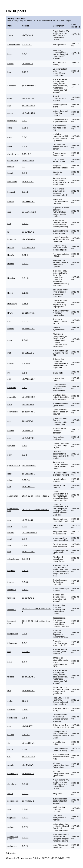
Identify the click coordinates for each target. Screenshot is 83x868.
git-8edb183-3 (28, 113)
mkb (9, 379)
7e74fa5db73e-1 (29, 533)
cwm (9, 137)
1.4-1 (24, 120)
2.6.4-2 (25, 340)
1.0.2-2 (25, 321)
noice (10, 404)
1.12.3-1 (26, 735)
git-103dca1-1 (28, 486)
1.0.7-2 (25, 794)
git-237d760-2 (28, 757)
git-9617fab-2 (28, 160)
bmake (10, 64)
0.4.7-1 (25, 818)
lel (8, 232)
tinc (9, 652)
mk (9, 373)
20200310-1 (28, 421)
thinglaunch (13, 634)
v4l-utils (11, 735)
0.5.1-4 (25, 571)
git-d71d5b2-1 (28, 765)
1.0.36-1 (26, 652)
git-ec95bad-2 (28, 690)
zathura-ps (12, 846)
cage (10, 98)
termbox (11, 598)
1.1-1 (24, 388)
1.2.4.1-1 (26, 559)
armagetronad (14, 45)
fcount (10, 173)
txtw (9, 690)
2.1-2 (24, 718)
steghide (11, 571)
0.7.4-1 (25, 589)
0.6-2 (24, 526)
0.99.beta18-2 (28, 248)
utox (9, 726)
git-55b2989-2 (28, 379)
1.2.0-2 (25, 709)
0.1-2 (24, 373)
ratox (10, 474)
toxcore (11, 677)
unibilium (11, 709)
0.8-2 (24, 147)
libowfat (11, 255)
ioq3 (9, 212)
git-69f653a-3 (28, 353)
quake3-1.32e (14, 465)
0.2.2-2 (25, 846)
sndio (10, 545)
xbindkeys (12, 784)
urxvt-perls (12, 718)
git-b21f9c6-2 (28, 98)
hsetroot (11, 192)
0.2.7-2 (25, 827)
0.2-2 (24, 455)
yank (9, 809)
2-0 (24, 167)
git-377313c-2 (28, 552)
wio (9, 757)
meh (9, 353)
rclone (10, 480)
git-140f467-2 (28, 774)
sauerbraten (13, 496)
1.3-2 (24, 54)
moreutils (11, 397)
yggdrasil (11, 818)
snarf (10, 539)
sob (9, 552)
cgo (9, 106)
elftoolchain (12, 160)
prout (10, 455)
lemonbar (12, 239)
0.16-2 (25, 72)
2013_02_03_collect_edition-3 (36, 496)
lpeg (9, 321)
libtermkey (12, 303)
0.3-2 (24, 662)
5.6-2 (24, 137)
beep (10, 54)
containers (12, 120)
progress (11, 445)
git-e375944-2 (28, 397)
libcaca (11, 248)
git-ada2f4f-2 (28, 181)
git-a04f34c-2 (28, 598)
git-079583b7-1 (29, 465)
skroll (10, 526)
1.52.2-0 (26, 480)
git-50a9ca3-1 (28, 35)
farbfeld (11, 167)
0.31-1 (25, 255)
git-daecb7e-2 (28, 201)
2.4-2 (24, 634)
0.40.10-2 (26, 154)
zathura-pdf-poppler (13, 838)
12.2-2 (25, 701)
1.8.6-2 (25, 784)
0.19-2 (25, 303)
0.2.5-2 (25, 838)
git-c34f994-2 (28, 232)
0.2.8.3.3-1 (27, 45)
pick (9, 438)
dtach (10, 147)
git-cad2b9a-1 (28, 743)
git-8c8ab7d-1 (28, 438)
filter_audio (12, 181)
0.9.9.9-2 (26, 363)
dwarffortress (13, 154)
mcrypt (10, 340)
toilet (9, 662)
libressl (11, 263)
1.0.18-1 (26, 278)
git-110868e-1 (28, 412)
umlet (10, 701)
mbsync (11, 329)
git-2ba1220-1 (28, 474)
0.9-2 (24, 445)
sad (9, 486)
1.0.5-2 (25, 192)
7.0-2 (24, 539)
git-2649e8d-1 (28, 520)
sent (9, 520)
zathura (11, 827)
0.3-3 (24, 173)
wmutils (11, 765)
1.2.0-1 (25, 545)
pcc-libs (11, 431)
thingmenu (12, 643)
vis (9, 743)
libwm (10, 313)
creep (10, 128)
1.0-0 (24, 749)
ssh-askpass (13, 559)
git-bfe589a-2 (28, 404)
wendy (10, 749)
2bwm (10, 35)
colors (10, 113)
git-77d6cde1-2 (29, 212)
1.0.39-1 (26, 582)
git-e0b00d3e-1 (29, 86)
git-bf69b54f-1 (28, 677)
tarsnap (11, 582)
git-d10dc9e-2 (28, 313)
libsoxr (10, 293)
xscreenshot (13, 801)
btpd (9, 72)
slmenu (11, 533)
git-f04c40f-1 (28, 726)
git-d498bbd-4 (28, 239)
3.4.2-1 (25, 263)
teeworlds (12, 589)
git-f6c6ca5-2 (28, 801)
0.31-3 (25, 128)
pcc (9, 421)
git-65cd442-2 (28, 329)
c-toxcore (11, 86)
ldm (9, 223)
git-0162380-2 (28, 106)
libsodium (12, 278)
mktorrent (12, 388)
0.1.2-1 (25, 293)
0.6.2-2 (25, 223)
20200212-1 (28, 64)
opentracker (13, 412)
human (10, 201)
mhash (10, 363)
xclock (10, 794)
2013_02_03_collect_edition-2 (36, 510)
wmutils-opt (12, 774)
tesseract (11, 609)
